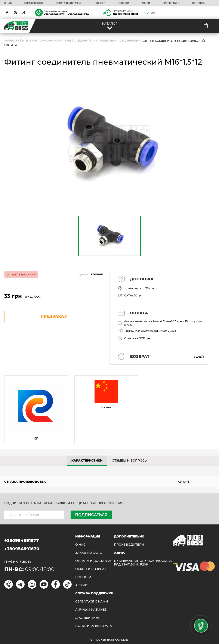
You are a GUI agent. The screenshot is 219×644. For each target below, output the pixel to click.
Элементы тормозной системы (47, 41)
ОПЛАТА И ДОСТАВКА (68, 3)
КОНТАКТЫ (199, 3)
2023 (125, 640)
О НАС (8, 3)
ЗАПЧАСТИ (12, 41)
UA (153, 13)
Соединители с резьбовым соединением (107, 41)
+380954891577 (54, 14)
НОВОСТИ (123, 3)
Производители (129, 545)
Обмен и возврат (91, 569)
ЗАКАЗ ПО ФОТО (34, 3)
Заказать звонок (56, 11)
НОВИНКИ (99, 3)
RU (146, 13)
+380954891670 (78, 14)
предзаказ (54, 316)
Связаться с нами (92, 602)
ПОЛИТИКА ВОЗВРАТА (94, 626)
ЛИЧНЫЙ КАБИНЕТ (91, 610)
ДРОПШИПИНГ (171, 3)
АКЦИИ (146, 3)
